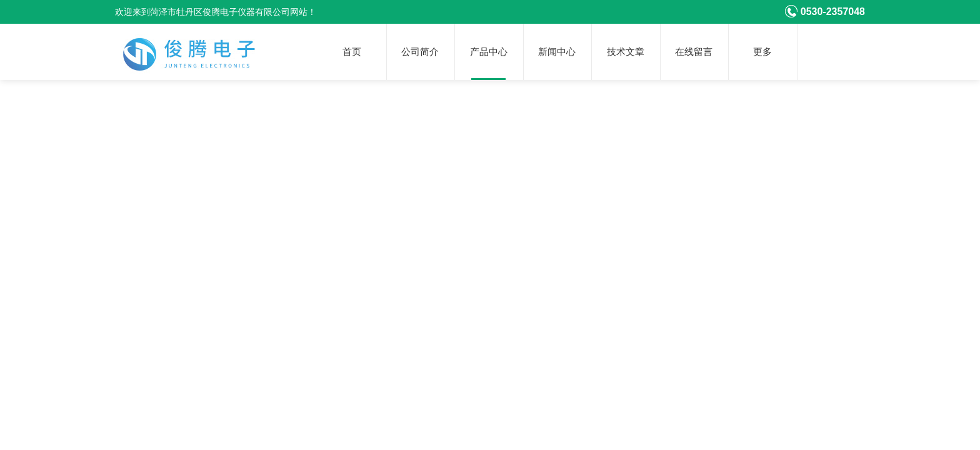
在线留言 (694, 52)
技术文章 (626, 52)
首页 (352, 52)
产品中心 (489, 52)
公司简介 (420, 52)
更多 (762, 52)
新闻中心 (557, 52)
